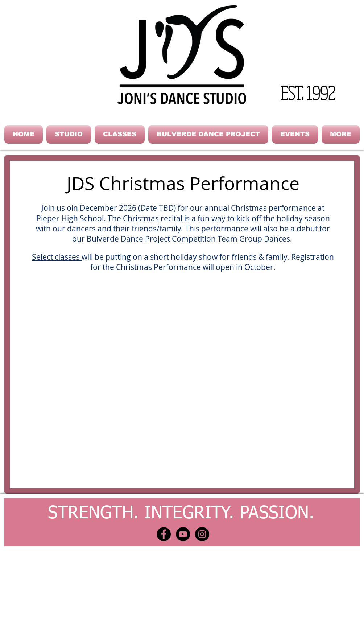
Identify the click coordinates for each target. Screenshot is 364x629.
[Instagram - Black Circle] (202, 534)
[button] (69, 134)
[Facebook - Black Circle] (164, 534)
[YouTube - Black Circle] (183, 534)
